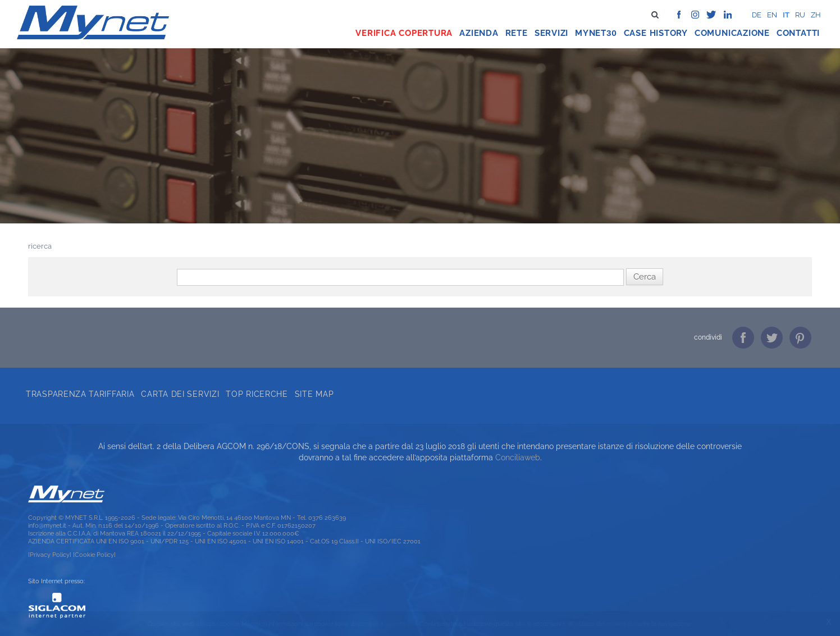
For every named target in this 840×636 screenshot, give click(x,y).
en (772, 15)
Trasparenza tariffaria (80, 394)
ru (800, 15)
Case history (656, 33)
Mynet (591, 33)
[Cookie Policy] (94, 555)
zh (816, 15)
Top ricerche (257, 394)
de (757, 15)
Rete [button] (517, 33)
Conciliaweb (518, 457)
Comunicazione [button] (732, 33)
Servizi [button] (551, 33)
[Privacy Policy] (50, 555)
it (786, 15)
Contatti (798, 33)
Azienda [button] (479, 33)
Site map (314, 394)
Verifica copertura (404, 33)
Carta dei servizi (180, 394)
